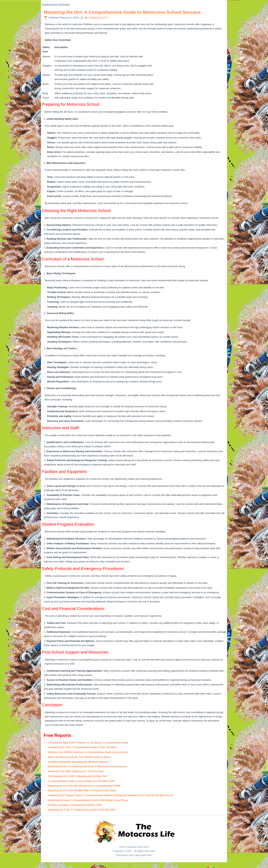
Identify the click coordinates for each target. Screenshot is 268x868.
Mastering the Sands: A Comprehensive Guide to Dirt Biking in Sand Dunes (88, 800)
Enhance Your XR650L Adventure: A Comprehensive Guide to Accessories (88, 752)
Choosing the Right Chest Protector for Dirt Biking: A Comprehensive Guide (88, 743)
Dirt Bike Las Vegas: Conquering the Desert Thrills (75, 805)
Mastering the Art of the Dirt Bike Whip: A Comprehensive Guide (82, 790)
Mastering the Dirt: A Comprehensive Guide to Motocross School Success (122, 12)
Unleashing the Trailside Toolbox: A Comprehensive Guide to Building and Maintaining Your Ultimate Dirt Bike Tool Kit (111, 795)
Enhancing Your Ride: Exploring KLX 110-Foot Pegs (76, 771)
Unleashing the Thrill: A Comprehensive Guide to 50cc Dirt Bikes (82, 747)
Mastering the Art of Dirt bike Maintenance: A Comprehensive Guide (84, 786)
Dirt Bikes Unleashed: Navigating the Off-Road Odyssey (78, 762)
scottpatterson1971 (98, 18)
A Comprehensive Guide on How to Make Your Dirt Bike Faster (81, 781)
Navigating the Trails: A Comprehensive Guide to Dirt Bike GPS (82, 810)
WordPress (123, 865)
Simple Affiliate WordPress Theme (146, 865)
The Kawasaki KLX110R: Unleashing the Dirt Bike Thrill (77, 776)
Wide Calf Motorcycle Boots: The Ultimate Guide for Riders (79, 757)
